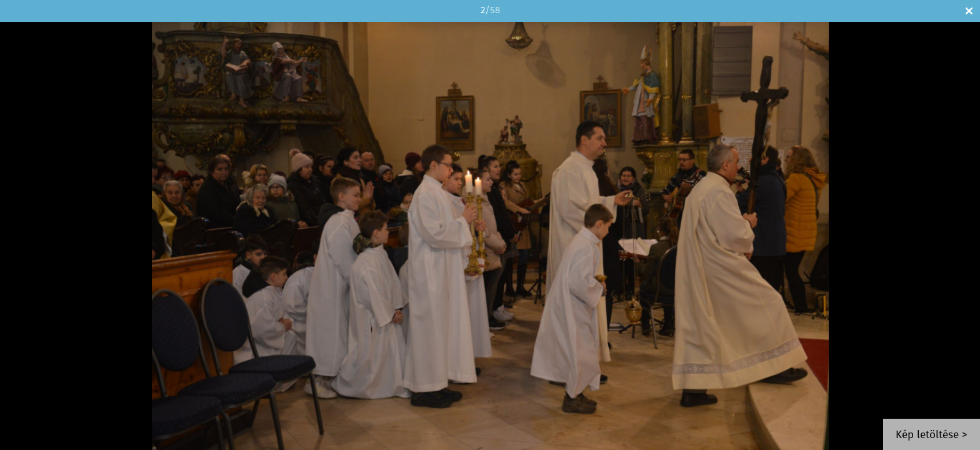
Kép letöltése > (932, 435)
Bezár (969, 11)
